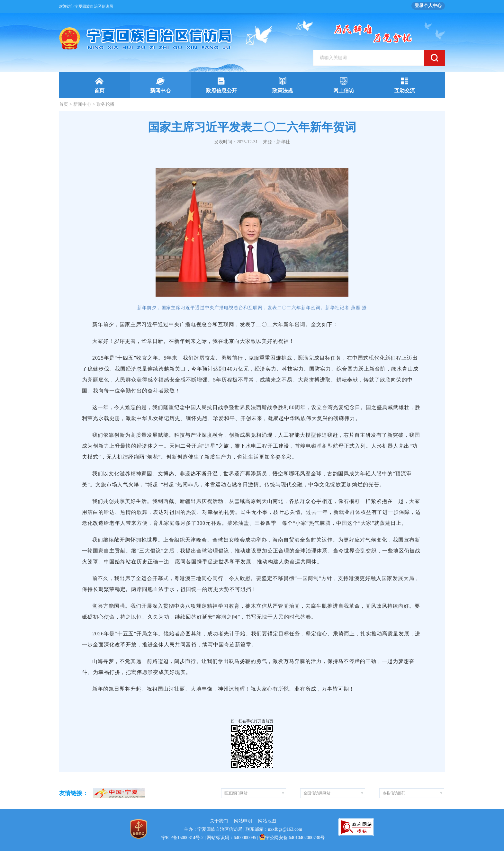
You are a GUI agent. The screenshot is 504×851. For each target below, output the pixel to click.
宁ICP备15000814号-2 (182, 838)
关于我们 (219, 821)
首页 (64, 104)
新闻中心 (82, 104)
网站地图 (267, 821)
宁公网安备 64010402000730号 (292, 838)
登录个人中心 (428, 6)
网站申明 (243, 821)
